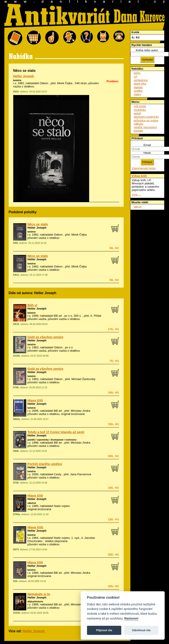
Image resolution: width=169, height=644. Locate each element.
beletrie (17, 80)
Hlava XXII (35, 400)
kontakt (139, 131)
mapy (137, 94)
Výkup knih (139, 176)
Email (147, 145)
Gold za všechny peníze (45, 337)
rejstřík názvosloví (145, 127)
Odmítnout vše (141, 630)
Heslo (147, 153)
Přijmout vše (104, 630)
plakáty (138, 87)
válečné (32, 503)
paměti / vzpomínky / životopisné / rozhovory (52, 440)
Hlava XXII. (36, 527)
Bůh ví (32, 305)
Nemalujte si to (39, 594)
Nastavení (131, 619)
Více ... (136, 195)
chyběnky (140, 110)
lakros (138, 207)
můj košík (140, 106)
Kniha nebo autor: (147, 50)
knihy (137, 73)
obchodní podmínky (146, 117)
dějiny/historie (35, 601)
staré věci (140, 84)
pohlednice (141, 80)
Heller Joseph (24, 76)
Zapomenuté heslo (144, 168)
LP (136, 77)
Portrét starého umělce (45, 464)
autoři (137, 113)
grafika (138, 91)
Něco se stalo (38, 224)
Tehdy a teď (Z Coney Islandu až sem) (56, 432)
